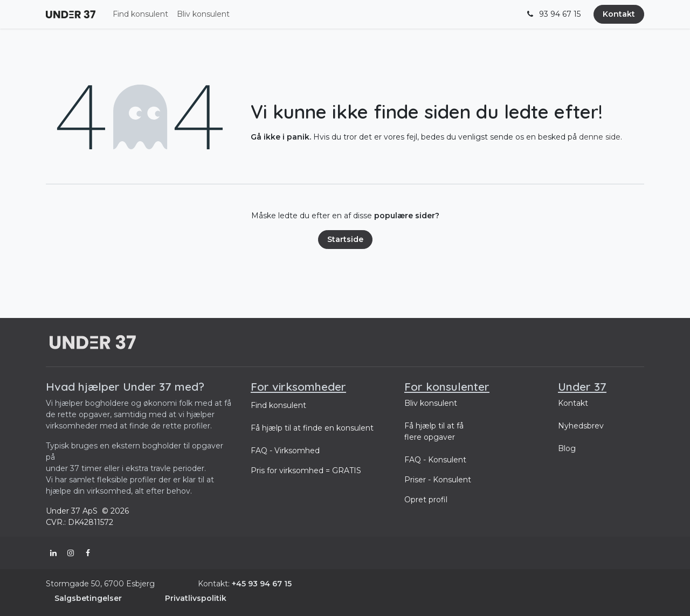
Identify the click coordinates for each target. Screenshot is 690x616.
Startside (345, 239)
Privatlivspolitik (196, 598)
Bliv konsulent (431, 403)
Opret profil (426, 500)
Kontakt (619, 14)
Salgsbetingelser (88, 598)
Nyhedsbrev (581, 426)
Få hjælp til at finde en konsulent (312, 428)
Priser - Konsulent (438, 480)
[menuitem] (140, 14)
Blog (567, 448)
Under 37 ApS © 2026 (88, 511)
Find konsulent (278, 405)
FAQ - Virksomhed (285, 451)
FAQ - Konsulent (435, 460)
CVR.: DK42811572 (80, 522)
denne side (600, 137)
